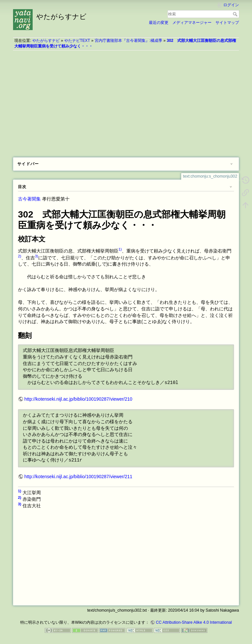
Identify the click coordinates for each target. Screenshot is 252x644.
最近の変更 (159, 23)
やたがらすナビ (46, 41)
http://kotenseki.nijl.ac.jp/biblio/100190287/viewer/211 (79, 477)
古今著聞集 (29, 199)
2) (20, 256)
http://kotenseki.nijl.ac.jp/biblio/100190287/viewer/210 (79, 399)
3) (37, 256)
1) (120, 249)
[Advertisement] (126, 101)
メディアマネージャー (192, 23)
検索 (236, 14)
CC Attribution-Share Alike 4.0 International (194, 622)
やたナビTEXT (77, 41)
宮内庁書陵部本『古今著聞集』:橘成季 (128, 41)
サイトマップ (227, 23)
